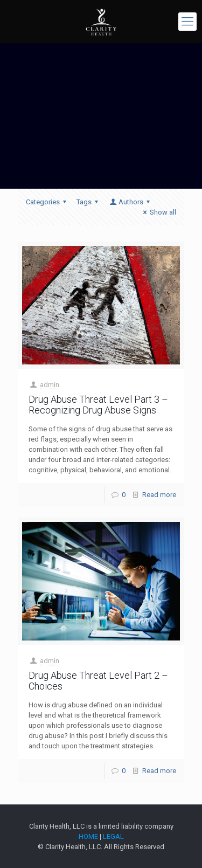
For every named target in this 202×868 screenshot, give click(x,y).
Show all (158, 212)
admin (50, 385)
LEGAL (113, 836)
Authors (130, 202)
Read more (159, 495)
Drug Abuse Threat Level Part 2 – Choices (98, 681)
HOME (88, 836)
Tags (89, 202)
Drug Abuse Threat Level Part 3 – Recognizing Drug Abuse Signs (98, 405)
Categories (48, 202)
